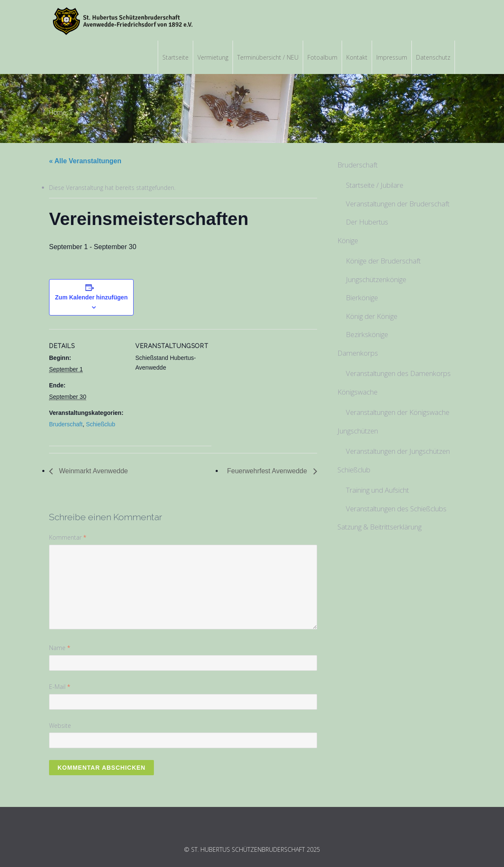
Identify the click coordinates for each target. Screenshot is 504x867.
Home (58, 112)
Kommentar (68, 537)
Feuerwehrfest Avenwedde (268, 471)
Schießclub (100, 424)
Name (60, 648)
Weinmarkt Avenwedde (93, 471)
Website (60, 726)
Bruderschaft (66, 424)
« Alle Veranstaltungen (85, 161)
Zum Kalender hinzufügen (91, 297)
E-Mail (60, 687)
